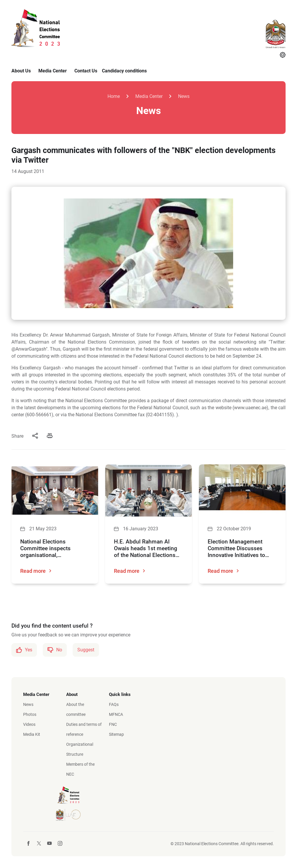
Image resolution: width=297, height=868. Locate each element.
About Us (21, 71)
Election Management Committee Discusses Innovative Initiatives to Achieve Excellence (236, 548)
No (55, 650)
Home (114, 96)
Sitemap (116, 734)
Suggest (86, 650)
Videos (29, 724)
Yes (24, 650)
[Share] (35, 436)
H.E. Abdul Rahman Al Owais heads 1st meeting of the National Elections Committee (146, 548)
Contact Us (86, 71)
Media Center (53, 71)
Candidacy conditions (124, 71)
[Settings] (283, 55)
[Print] (50, 436)
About (72, 694)
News (184, 96)
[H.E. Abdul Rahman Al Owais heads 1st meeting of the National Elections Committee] (148, 490)
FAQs (114, 704)
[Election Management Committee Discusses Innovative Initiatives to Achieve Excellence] (242, 490)
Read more (36, 571)
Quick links (120, 694)
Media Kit (32, 734)
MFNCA (116, 714)
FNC (113, 724)
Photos (30, 714)
